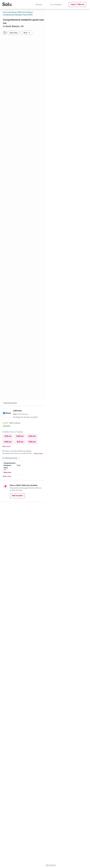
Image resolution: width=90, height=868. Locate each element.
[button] (47, 53)
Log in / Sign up (77, 4)
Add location (17, 496)
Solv (5, 12)
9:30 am (32, 442)
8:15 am (8, 436)
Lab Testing (12, 12)
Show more (38, 453)
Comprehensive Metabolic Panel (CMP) (18, 15)
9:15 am (20, 442)
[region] (67, 438)
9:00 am (8, 442)
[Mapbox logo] (51, 865)
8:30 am (20, 436)
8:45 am (32, 436)
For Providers (56, 4)
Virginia (29, 12)
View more (6, 446)
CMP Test (21, 12)
